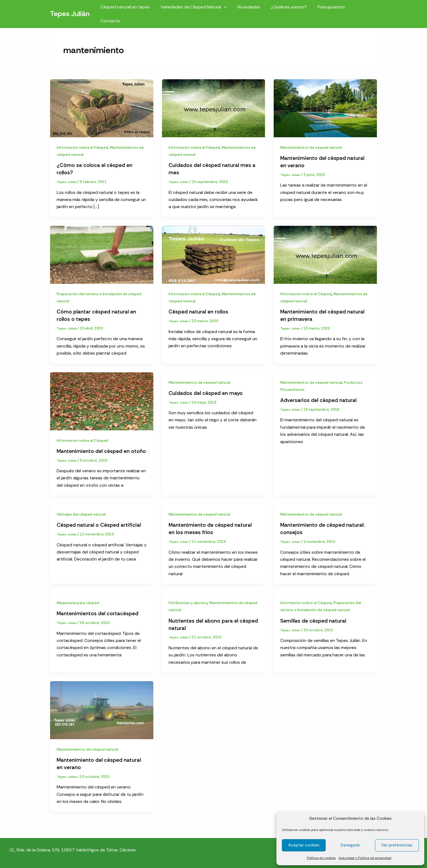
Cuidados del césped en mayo (206, 392)
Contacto (363, 9)
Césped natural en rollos (199, 311)
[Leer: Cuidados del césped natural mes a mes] (214, 108)
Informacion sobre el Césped (83, 147)
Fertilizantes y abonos (189, 601)
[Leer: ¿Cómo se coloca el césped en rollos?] (102, 108)
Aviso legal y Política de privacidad (365, 858)
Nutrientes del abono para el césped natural (204, 623)
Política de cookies (321, 858)
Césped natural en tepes (133, 9)
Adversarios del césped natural (319, 399)
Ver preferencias (397, 845)
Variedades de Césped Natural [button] (199, 9)
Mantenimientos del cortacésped (98, 612)
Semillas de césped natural (314, 619)
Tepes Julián (70, 8)
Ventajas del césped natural (82, 513)
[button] (230, 9)
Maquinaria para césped (79, 601)
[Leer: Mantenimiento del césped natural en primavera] (325, 254)
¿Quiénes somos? (290, 9)
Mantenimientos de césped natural (312, 147)
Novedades (252, 9)
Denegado (350, 845)
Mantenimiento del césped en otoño (102, 450)
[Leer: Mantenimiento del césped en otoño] (102, 400)
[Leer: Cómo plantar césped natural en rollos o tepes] (102, 254)
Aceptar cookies (304, 845)
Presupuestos (330, 9)
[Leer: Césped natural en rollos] (214, 254)
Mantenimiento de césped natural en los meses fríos (211, 527)
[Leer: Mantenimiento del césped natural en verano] (325, 108)
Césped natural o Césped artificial (100, 524)
